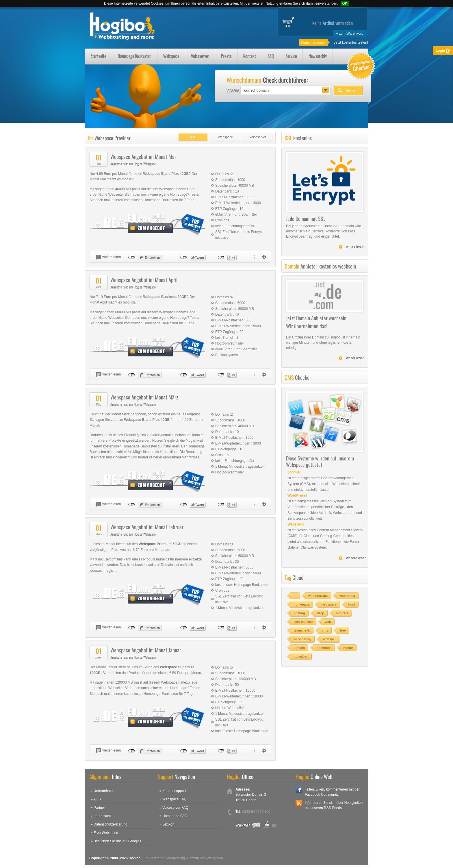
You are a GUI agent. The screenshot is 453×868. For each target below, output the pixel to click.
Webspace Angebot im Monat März (144, 397)
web (328, 622)
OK (345, 3)
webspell (330, 639)
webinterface (318, 596)
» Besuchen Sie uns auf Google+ (116, 841)
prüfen (351, 90)
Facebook (299, 790)
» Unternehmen (103, 791)
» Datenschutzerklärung (109, 824)
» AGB (96, 799)
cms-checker (303, 622)
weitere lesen (356, 558)
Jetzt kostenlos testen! (351, 42)
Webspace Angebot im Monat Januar (146, 650)
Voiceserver (200, 57)
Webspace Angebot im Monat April (144, 280)
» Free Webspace (104, 833)
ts (295, 596)
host (352, 604)
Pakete (226, 57)
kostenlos (324, 648)
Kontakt (250, 57)
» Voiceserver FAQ (174, 808)
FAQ (271, 57)
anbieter (342, 613)
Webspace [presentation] (225, 137)
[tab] (192, 136)
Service (291, 57)
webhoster (347, 596)
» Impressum (101, 816)
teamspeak (302, 630)
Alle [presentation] (193, 137)
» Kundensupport (173, 791)
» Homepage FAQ (173, 816)
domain (299, 648)
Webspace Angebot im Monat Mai (143, 156)
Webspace (171, 57)
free (343, 630)
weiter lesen (355, 247)
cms (325, 630)
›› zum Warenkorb (350, 34)
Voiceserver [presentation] (258, 137)
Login (440, 51)
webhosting (302, 639)
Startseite (98, 57)
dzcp (321, 613)
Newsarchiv (318, 57)
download (301, 656)
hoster (348, 648)
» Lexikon (167, 824)
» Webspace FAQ (173, 799)
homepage (301, 604)
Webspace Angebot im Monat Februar (147, 527)
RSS (299, 803)
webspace (329, 604)
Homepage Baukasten (135, 57)
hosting (299, 613)
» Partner (98, 808)
